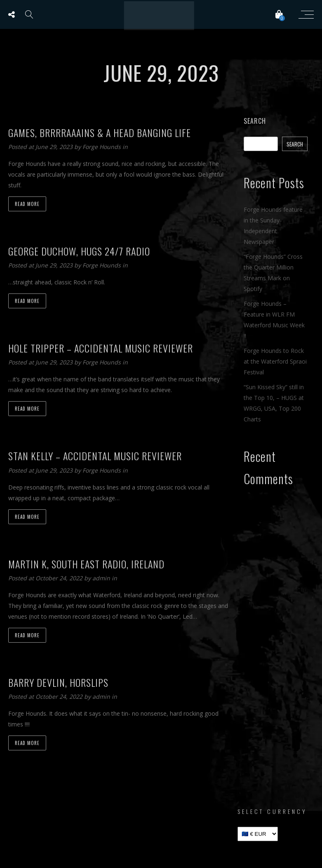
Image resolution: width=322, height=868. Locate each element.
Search (255, 121)
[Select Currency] (258, 834)
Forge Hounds (102, 147)
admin (102, 578)
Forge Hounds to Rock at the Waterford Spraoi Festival (275, 361)
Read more (27, 204)
